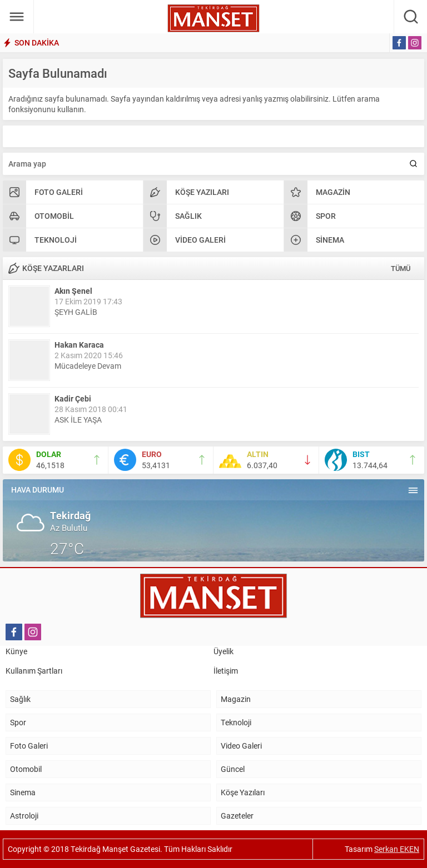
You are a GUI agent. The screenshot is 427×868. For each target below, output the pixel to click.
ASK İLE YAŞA (78, 420)
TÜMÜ (401, 268)
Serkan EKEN (397, 849)
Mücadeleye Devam (88, 366)
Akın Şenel (73, 291)
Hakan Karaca (79, 345)
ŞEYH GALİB (76, 312)
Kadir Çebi (73, 398)
